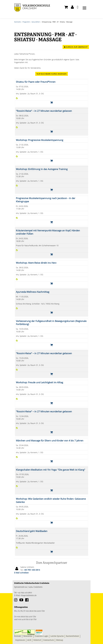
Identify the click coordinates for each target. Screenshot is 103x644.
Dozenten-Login (41, 636)
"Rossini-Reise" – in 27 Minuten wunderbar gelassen (44, 111)
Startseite (17, 22)
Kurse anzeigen (52, 74)
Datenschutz (48, 640)
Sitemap (60, 640)
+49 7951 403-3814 (32, 570)
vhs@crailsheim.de (29, 595)
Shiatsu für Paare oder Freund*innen (36, 82)
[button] (72, 8)
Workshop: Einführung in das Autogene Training (42, 169)
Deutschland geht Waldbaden (32, 531)
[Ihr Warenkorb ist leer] (66, 8)
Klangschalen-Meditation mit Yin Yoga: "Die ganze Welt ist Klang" (51, 470)
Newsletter (28, 636)
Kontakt (18, 636)
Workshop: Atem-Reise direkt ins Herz (36, 263)
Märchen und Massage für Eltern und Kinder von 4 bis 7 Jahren (50, 441)
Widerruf (37, 640)
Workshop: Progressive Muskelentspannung (40, 140)
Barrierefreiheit (72, 636)
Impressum (20, 640)
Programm (26, 22)
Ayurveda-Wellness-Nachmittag (33, 292)
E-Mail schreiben (21, 573)
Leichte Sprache (57, 636)
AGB (29, 640)
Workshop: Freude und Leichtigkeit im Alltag (39, 382)
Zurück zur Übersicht (76, 47)
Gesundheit (36, 22)
